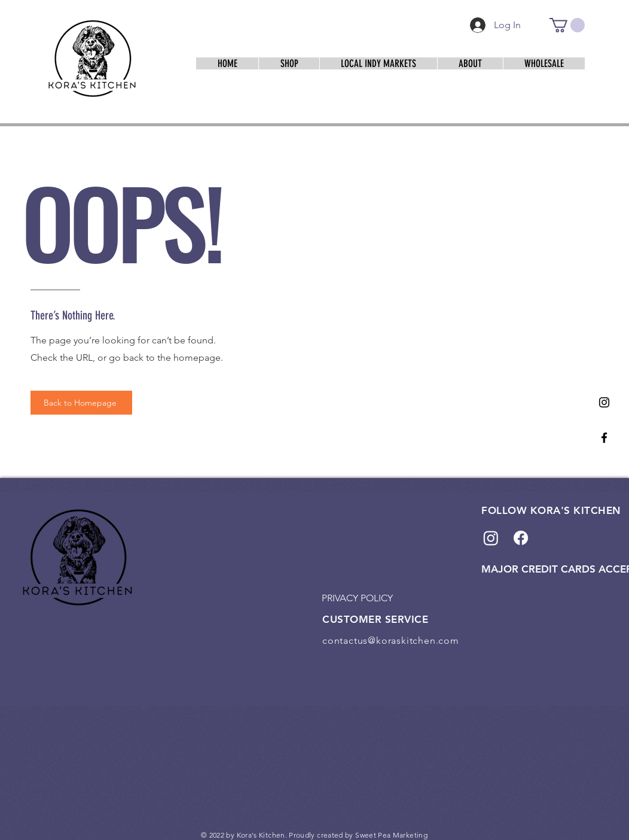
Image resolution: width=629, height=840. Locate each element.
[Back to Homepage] (81, 403)
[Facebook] (604, 438)
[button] (378, 63)
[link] (567, 25)
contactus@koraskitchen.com (391, 640)
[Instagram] (604, 402)
